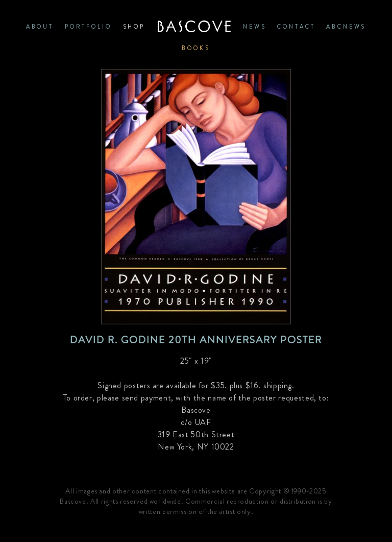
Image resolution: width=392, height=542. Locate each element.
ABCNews (346, 27)
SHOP (134, 27)
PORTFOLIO (88, 27)
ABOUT (40, 27)
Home (194, 27)
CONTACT (296, 27)
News (254, 27)
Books (196, 48)
